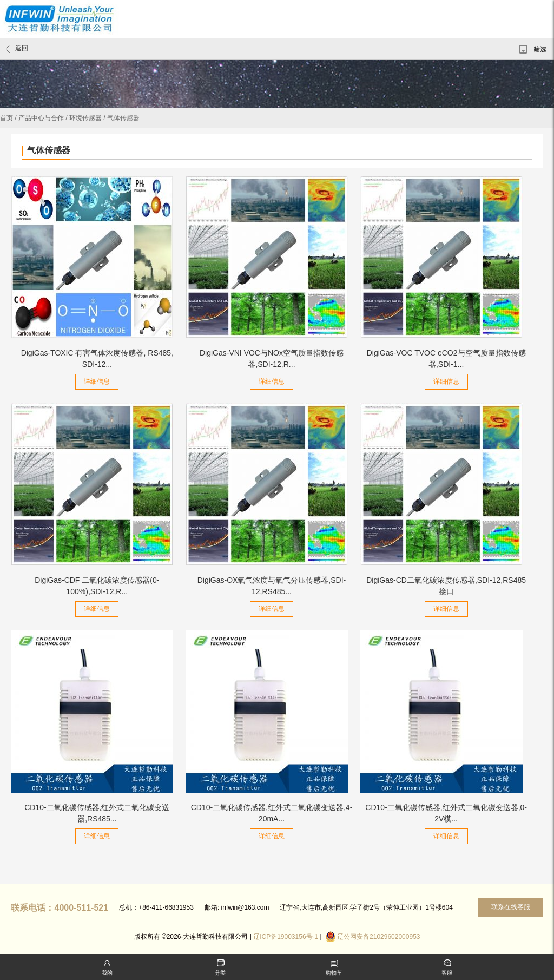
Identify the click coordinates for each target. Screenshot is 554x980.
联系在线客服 (511, 907)
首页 (6, 118)
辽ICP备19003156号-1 (286, 937)
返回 (17, 49)
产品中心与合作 (41, 118)
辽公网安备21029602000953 (378, 937)
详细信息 (97, 382)
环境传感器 (85, 118)
